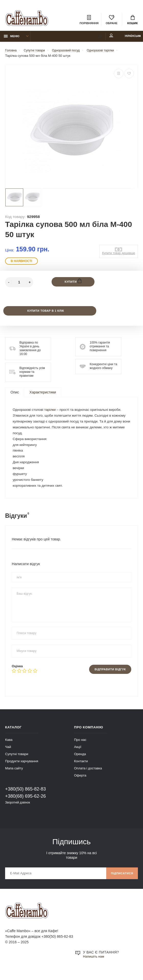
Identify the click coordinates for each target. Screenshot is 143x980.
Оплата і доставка (88, 776)
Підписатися (121, 882)
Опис (15, 395)
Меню (12, 38)
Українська (127, 38)
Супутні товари (17, 762)
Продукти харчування (22, 769)
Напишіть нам (94, 966)
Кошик (133, 20)
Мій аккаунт (99, 38)
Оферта (80, 783)
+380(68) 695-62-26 (26, 804)
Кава (9, 748)
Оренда (80, 762)
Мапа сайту (14, 776)
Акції (78, 755)
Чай (8, 755)
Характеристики (43, 395)
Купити (73, 284)
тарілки (52, 413)
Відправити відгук (108, 677)
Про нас (80, 748)
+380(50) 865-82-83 (26, 797)
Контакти (81, 769)
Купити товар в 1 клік (45, 314)
